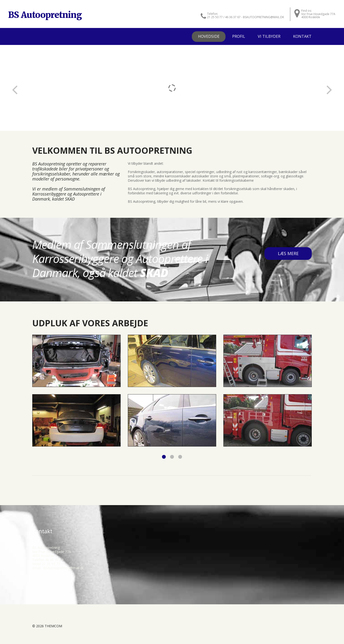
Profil (239, 36)
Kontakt (302, 36)
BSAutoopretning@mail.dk (63, 568)
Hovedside (209, 36)
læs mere (288, 253)
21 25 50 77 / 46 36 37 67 (224, 17)
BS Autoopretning (45, 15)
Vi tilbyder (269, 36)
